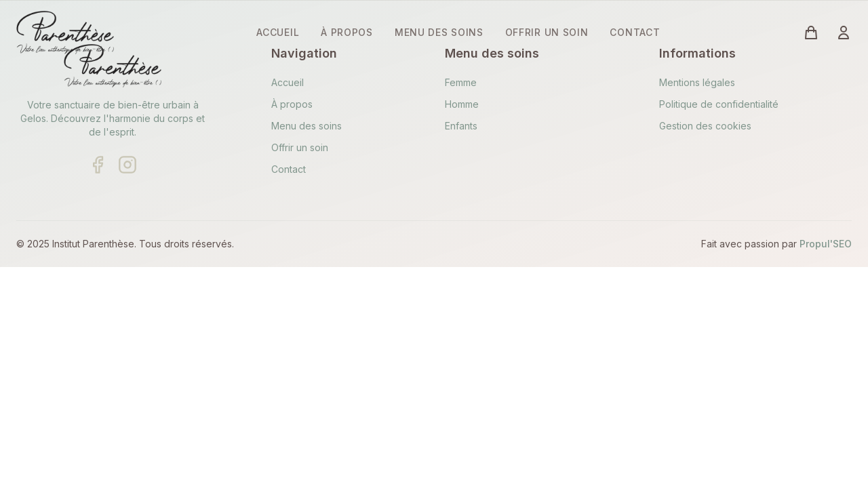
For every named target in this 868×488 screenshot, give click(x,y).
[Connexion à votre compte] (844, 33)
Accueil (288, 82)
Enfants (461, 126)
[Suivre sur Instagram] (127, 165)
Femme (461, 82)
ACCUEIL (278, 32)
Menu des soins (307, 126)
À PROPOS (347, 32)
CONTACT (635, 32)
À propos (292, 104)
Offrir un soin (300, 147)
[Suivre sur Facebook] (98, 165)
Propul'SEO (826, 244)
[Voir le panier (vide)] (811, 33)
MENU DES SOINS (439, 32)
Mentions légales (697, 82)
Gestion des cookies (705, 126)
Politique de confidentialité (719, 104)
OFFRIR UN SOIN (547, 32)
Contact (289, 169)
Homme (462, 104)
